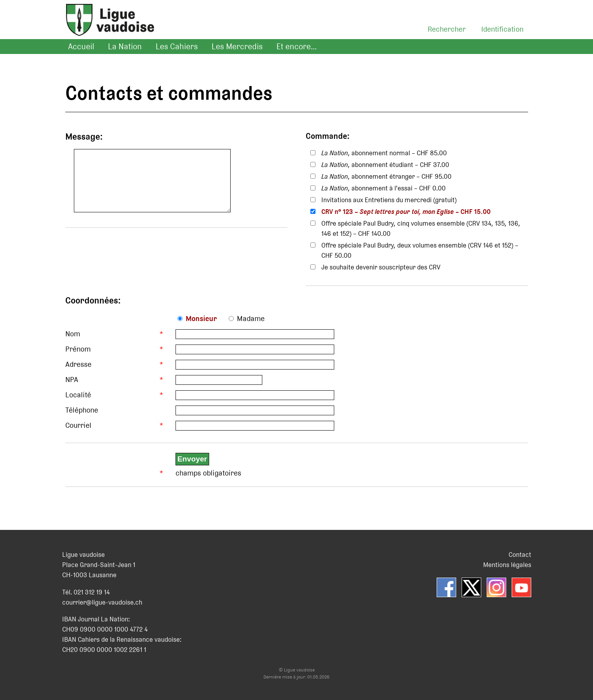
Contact (520, 555)
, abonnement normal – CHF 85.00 (384, 153)
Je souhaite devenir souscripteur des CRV (381, 267)
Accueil (81, 47)
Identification (502, 29)
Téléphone (82, 410)
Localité (78, 395)
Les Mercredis (237, 47)
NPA (72, 380)
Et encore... (296, 47)
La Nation (125, 47)
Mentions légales (507, 565)
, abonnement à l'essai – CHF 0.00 (383, 188)
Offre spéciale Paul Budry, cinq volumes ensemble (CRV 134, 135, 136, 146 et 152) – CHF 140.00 (421, 228)
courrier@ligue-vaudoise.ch (102, 602)
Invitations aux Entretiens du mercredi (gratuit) (389, 200)
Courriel (78, 425)
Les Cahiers (177, 47)
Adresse (78, 364)
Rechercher (447, 29)
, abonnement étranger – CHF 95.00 (386, 176)
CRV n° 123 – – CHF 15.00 (406, 212)
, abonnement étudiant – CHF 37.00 (385, 165)
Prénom (78, 349)
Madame (251, 319)
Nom (73, 334)
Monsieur (201, 319)
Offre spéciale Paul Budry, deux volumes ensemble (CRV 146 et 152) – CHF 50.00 (420, 250)
